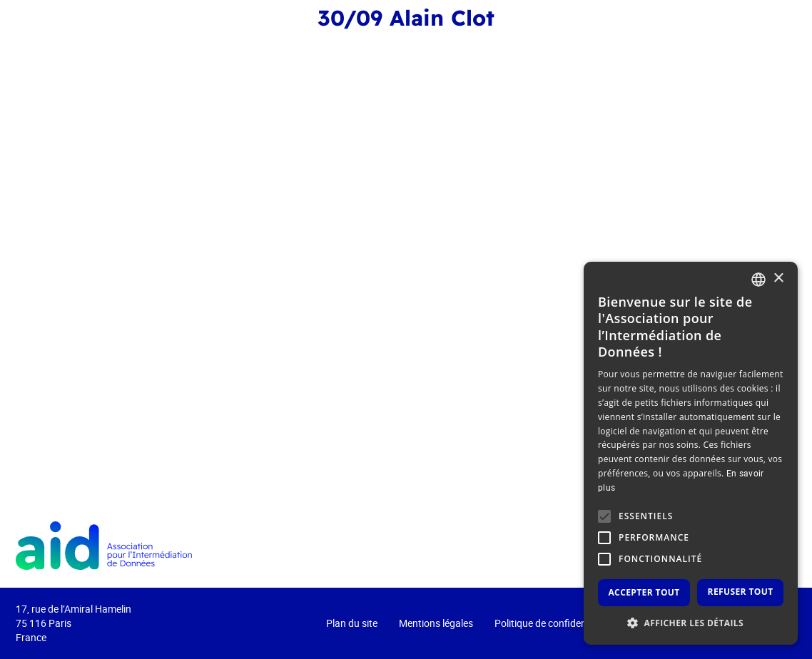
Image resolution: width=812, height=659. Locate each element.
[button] (691, 623)
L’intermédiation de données (570, 48)
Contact (754, 48)
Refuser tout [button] (741, 592)
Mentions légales (436, 623)
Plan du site (352, 623)
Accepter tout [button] (644, 592)
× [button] (778, 279)
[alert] (691, 453)
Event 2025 (278, 48)
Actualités (690, 48)
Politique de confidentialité (553, 623)
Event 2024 (344, 48)
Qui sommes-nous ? (431, 48)
